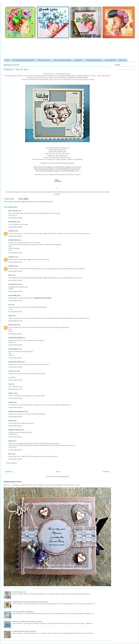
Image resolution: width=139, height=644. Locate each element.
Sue (10, 305)
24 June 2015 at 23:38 (15, 407)
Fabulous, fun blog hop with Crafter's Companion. (27, 621)
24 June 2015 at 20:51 (15, 367)
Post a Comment (11, 463)
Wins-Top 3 (122, 60)
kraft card (30, 202)
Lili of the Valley (39, 202)
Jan (10, 384)
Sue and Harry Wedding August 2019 (23, 60)
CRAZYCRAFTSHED (15, 338)
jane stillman (13, 222)
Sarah (10, 316)
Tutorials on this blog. (44, 60)
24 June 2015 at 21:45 (15, 389)
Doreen (11, 421)
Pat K (10, 275)
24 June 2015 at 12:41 (15, 262)
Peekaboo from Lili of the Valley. (78, 78)
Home (7, 60)
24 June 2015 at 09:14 (15, 227)
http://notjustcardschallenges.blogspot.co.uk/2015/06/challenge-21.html (57, 171)
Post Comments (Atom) (62, 477)
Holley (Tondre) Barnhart (16, 411)
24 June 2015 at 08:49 (15, 218)
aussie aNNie (13, 295)
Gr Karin (11, 289)
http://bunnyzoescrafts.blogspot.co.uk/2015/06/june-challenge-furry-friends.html (57, 167)
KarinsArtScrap (13, 284)
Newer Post (9, 472)
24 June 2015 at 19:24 (15, 345)
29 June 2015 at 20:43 (15, 459)
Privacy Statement (110, 60)
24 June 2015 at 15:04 (15, 301)
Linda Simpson (13, 349)
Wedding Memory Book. (13, 482)
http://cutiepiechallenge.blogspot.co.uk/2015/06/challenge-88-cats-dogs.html (57, 169)
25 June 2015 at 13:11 (15, 437)
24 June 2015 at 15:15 (15, 312)
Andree (11, 402)
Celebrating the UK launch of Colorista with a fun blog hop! (30, 602)
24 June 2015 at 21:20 (15, 380)
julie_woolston (13, 211)
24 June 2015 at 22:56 (15, 398)
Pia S (10, 454)
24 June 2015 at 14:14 (15, 291)
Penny (10, 441)
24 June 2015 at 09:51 (15, 236)
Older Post (106, 472)
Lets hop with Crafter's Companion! (23, 612)
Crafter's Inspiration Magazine (18, 202)
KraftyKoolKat (13, 240)
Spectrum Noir (48, 202)
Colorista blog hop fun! (19, 592)
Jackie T (11, 393)
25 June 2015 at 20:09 (15, 450)
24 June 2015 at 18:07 (15, 334)
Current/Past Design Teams (94, 60)
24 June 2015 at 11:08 (15, 253)
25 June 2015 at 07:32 (15, 426)
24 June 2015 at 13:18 (15, 271)
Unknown (12, 231)
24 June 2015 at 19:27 (15, 358)
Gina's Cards (13, 325)
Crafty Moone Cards (15, 362)
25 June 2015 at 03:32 (15, 417)
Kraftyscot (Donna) (15, 430)
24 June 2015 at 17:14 (15, 321)
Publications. (78, 60)
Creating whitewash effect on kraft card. (24, 631)
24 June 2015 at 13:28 (15, 280)
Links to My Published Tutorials (62, 60)
